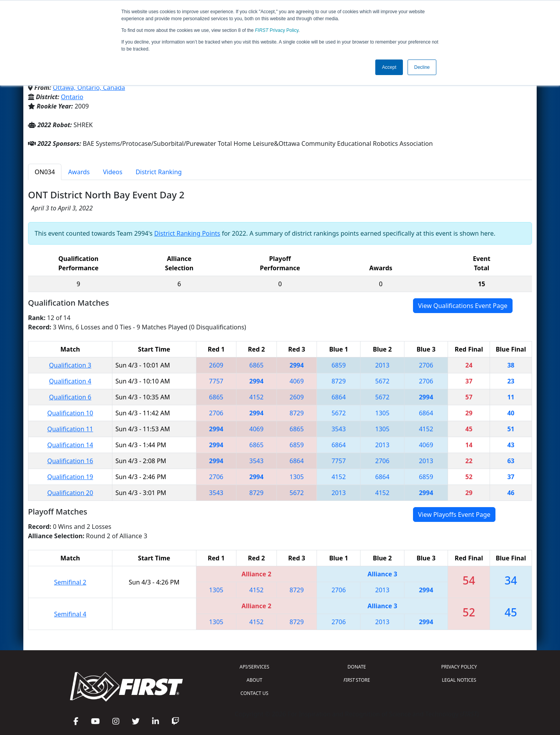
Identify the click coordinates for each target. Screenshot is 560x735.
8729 (339, 381)
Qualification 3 (70, 365)
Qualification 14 (70, 445)
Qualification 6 (70, 397)
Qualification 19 (70, 477)
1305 (382, 413)
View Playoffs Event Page (454, 514)
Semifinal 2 (70, 582)
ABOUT (254, 680)
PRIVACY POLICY (459, 667)
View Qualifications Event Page (463, 306)
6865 (256, 365)
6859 (339, 365)
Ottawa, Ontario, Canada (89, 87)
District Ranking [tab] (159, 172)
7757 (216, 381)
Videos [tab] (113, 172)
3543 (339, 429)
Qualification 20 (70, 493)
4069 (297, 381)
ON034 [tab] (45, 172)
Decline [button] (422, 67)
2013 (382, 365)
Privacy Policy (277, 30)
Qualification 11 (70, 429)
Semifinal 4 (70, 614)
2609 (216, 365)
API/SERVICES (254, 667)
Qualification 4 (70, 381)
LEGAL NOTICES (459, 680)
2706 (426, 365)
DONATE (357, 667)
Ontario (72, 97)
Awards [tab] (79, 172)
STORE (357, 680)
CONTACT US (254, 693)
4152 (256, 397)
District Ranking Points (187, 233)
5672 (382, 381)
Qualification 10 (70, 413)
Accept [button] (389, 67)
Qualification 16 (70, 461)
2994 (297, 365)
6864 (339, 397)
